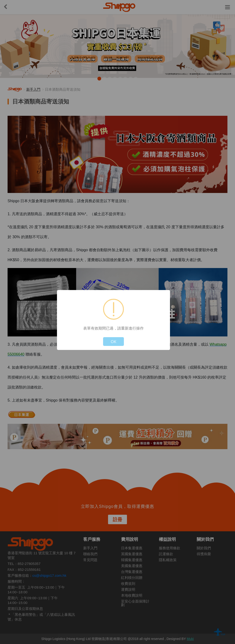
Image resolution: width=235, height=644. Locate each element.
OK (113, 342)
